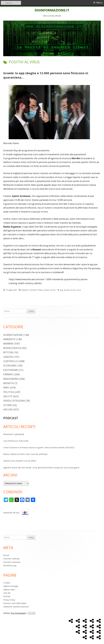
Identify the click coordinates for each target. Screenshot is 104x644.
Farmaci (8, 374)
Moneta (8, 383)
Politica (40, 290)
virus (79, 290)
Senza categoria (14, 401)
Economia (10, 365)
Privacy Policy (9, 600)
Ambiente (9, 339)
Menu (99, 3)
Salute (47, 290)
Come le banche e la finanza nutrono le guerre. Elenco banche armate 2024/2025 (39, 447)
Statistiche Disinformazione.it (16, 607)
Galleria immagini (11, 586)
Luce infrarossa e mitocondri (16, 441)
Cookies (7, 583)
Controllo (33, 290)
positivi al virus (70, 290)
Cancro (8, 357)
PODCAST (11, 418)
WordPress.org (10, 566)
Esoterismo (11, 370)
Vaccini (53, 290)
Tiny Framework (18, 613)
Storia (8, 405)
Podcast (7, 596)
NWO (6, 387)
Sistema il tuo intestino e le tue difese (20, 461)
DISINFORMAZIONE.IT (52, 10)
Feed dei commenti (12, 562)
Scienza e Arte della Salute (15, 603)
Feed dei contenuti (11, 559)
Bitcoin (8, 352)
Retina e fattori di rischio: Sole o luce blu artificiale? (25, 454)
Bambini (25, 290)
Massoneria (11, 379)
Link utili (7, 593)
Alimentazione (13, 335)
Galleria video (9, 590)
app (61, 290)
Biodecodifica (12, 348)
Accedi (6, 555)
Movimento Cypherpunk (14, 434)
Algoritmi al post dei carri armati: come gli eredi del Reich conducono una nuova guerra (41, 468)
